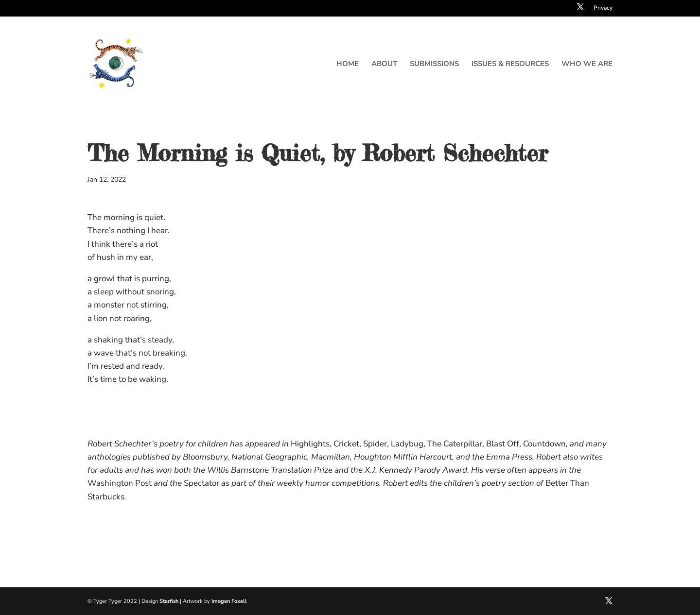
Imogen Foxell (229, 601)
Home (348, 64)
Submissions (434, 64)
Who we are (587, 64)
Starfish (169, 601)
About (384, 64)
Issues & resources (510, 64)
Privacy (603, 8)
